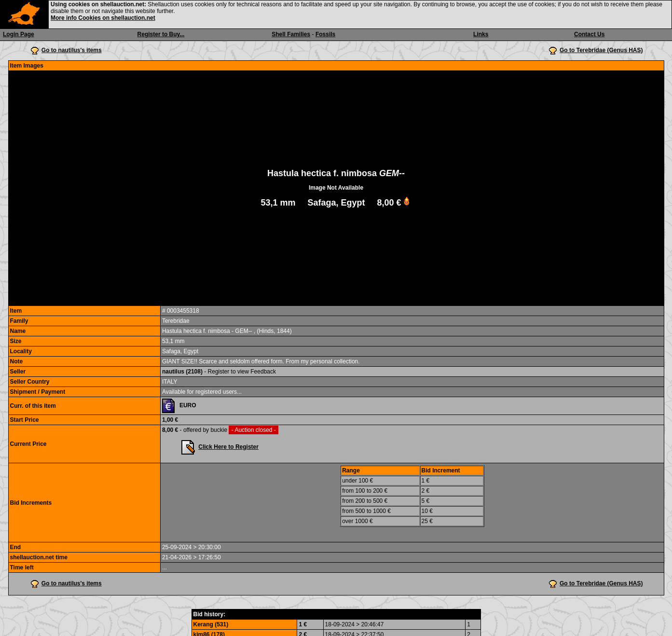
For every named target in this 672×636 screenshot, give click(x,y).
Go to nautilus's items (72, 50)
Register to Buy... (161, 34)
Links (481, 34)
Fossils (325, 34)
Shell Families (291, 34)
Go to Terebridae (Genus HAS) (601, 50)
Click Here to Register (228, 447)
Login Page (19, 34)
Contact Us (589, 34)
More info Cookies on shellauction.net (103, 18)
